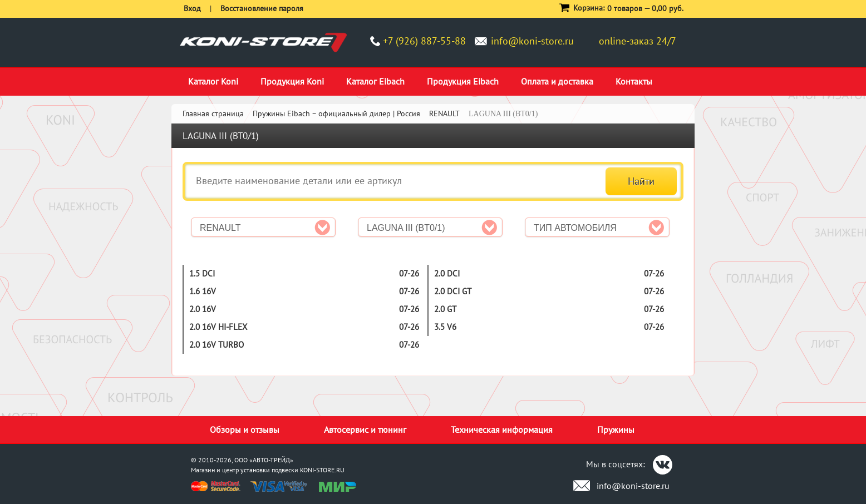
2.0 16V (203, 309)
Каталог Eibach (375, 81)
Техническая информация (502, 429)
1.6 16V (203, 291)
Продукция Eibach (463, 81)
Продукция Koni (292, 81)
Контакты (634, 81)
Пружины (616, 429)
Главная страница (213, 113)
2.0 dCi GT (453, 291)
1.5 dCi (202, 273)
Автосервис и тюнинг (365, 429)
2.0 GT (445, 309)
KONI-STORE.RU (322, 470)
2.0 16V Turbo (216, 345)
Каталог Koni (213, 81)
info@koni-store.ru (532, 41)
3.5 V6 (445, 327)
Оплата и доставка (557, 81)
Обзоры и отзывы (245, 429)
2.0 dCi (447, 273)
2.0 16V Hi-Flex (218, 327)
